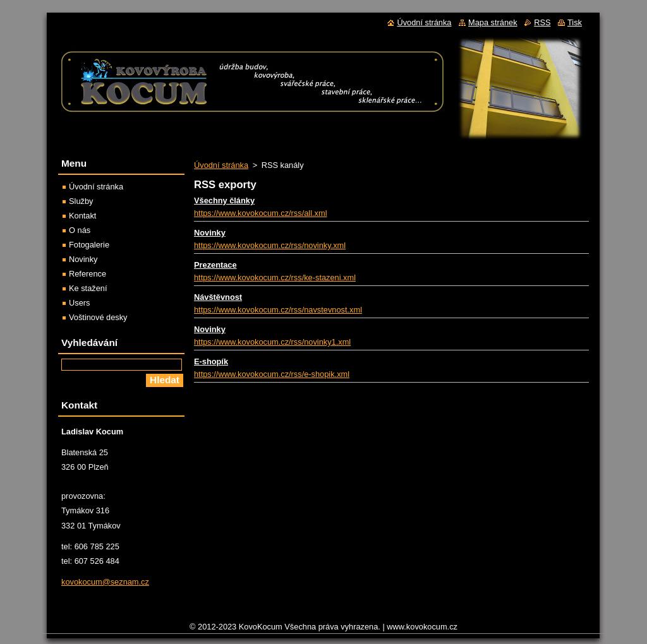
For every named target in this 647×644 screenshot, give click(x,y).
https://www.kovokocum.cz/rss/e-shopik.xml (272, 374)
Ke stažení (88, 288)
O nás (80, 230)
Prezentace (215, 265)
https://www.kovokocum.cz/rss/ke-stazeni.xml (275, 277)
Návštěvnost (218, 297)
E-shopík (211, 361)
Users (79, 303)
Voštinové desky (98, 317)
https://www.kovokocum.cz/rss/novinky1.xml (272, 342)
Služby (81, 201)
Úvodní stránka (221, 165)
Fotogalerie (89, 245)
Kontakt (82, 216)
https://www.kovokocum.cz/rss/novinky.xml (270, 245)
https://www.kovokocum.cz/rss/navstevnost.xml (278, 310)
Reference (88, 274)
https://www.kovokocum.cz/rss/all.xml (261, 213)
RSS (542, 22)
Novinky (210, 233)
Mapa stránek (493, 22)
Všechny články (224, 200)
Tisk (575, 22)
